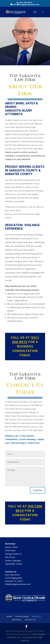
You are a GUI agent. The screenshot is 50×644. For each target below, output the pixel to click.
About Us (36, 616)
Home (9, 616)
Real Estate (34, 443)
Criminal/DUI (11, 439)
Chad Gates (10, 550)
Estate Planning (28, 439)
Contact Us (30, 620)
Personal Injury (19, 443)
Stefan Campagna (13, 560)
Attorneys (17, 620)
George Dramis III (13, 554)
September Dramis (14, 564)
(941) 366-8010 (25, 2)
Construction (27, 436)
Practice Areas (22, 616)
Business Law (12, 436)
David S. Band (11, 547)
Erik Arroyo (10, 557)
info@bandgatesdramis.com (18, 584)
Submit (38, 490)
